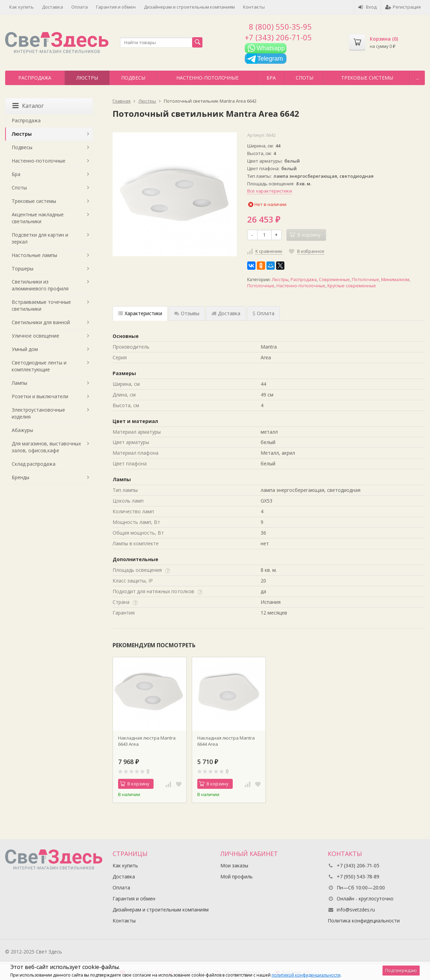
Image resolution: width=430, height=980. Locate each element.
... (417, 78)
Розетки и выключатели (40, 396)
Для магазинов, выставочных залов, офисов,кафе (46, 447)
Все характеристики (270, 191)
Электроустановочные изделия (38, 413)
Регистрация (403, 7)
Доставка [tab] (226, 313)
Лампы (19, 383)
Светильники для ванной (41, 322)
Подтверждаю (401, 970)
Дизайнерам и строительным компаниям (189, 7)
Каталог (28, 106)
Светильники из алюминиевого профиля (40, 285)
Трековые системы (367, 78)
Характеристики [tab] (140, 313)
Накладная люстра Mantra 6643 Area (147, 741)
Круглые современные (352, 286)
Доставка (53, 7)
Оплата (80, 7)
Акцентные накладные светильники (38, 218)
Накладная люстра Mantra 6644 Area (226, 741)
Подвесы (133, 78)
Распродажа (35, 78)
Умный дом (25, 349)
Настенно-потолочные (207, 78)
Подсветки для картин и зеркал (40, 238)
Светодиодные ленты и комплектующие (39, 366)
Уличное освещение (35, 336)
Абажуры (22, 430)
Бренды (20, 477)
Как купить (22, 7)
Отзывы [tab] (187, 313)
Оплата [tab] (263, 313)
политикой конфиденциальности (306, 975)
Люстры (87, 78)
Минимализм (395, 280)
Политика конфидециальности (364, 921)
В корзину (135, 784)
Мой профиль (237, 876)
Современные (334, 280)
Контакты (254, 7)
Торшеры (23, 269)
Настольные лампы (34, 255)
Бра (271, 78)
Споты (305, 78)
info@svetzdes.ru (356, 910)
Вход (368, 7)
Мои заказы (234, 865)
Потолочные (365, 280)
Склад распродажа (34, 464)
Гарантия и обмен (116, 7)
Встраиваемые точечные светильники (41, 305)
